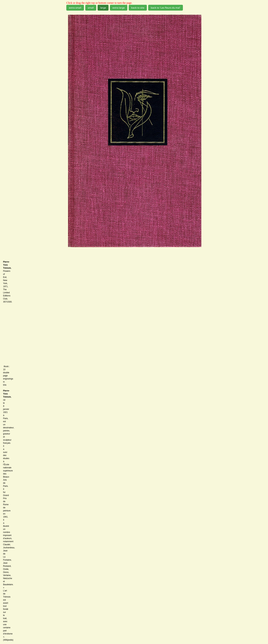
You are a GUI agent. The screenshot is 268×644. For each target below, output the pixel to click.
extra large (119, 8)
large (103, 8)
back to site (138, 8)
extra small (75, 8)
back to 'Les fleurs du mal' (166, 8)
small (91, 8)
